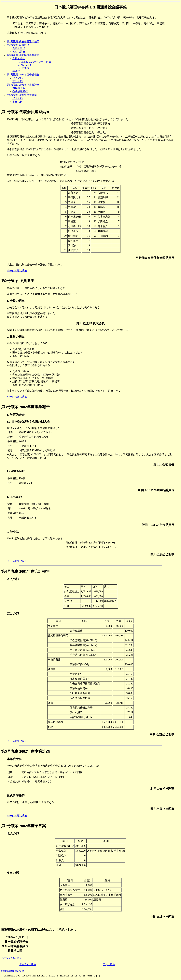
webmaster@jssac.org (12, 971)
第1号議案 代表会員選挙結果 (23, 42)
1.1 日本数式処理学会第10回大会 (28, 422)
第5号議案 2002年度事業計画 (23, 85)
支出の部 (18, 81)
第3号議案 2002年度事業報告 (23, 55)
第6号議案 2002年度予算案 (22, 95)
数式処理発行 (20, 92)
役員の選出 (19, 52)
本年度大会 (19, 88)
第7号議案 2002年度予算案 (24, 826)
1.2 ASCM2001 (16, 471)
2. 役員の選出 (16, 337)
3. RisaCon (24, 68)
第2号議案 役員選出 (18, 45)
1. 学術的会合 (16, 415)
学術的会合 (19, 58)
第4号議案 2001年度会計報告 (23, 75)
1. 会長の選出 (16, 301)
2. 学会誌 (13, 532)
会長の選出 (19, 48)
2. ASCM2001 (25, 65)
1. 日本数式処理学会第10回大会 (36, 62)
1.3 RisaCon (14, 497)
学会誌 (16, 71)
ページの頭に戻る (17, 271)
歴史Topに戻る (28, 964)
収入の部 (18, 78)
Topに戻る (109, 964)
